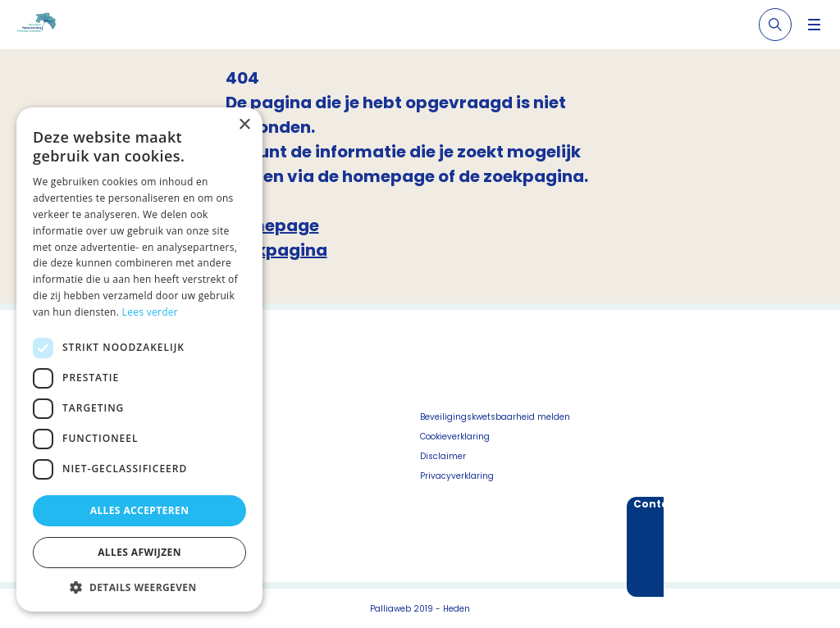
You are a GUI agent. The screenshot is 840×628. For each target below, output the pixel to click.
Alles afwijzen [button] (139, 552)
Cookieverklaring (455, 437)
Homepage (272, 225)
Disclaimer (443, 456)
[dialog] (139, 360)
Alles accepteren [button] (140, 510)
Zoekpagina (276, 250)
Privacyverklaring (457, 476)
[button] (139, 587)
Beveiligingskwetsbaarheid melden (495, 417)
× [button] (244, 125)
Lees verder (151, 312)
